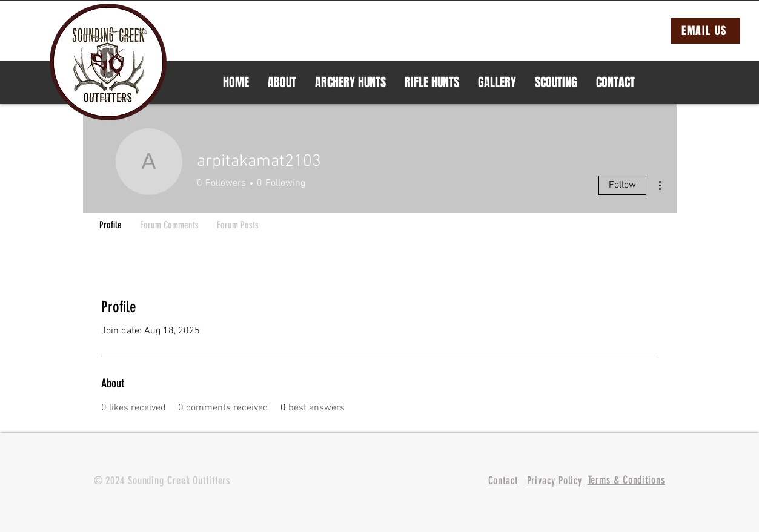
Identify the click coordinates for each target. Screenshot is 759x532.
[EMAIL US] (705, 31)
